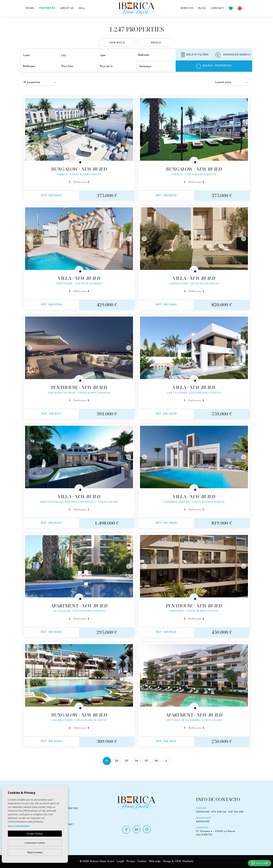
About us (67, 8)
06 (156, 761)
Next (130, 129)
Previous (29, 129)
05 (147, 761)
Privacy (131, 861)
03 (127, 761)
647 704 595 (236, 812)
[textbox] (40, 56)
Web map (155, 861)
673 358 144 (219, 812)
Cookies (142, 861)
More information (19, 826)
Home (30, 8)
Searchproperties (214, 66)
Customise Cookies (35, 843)
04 (137, 761)
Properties (47, 8)
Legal (120, 861)
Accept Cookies (35, 834)
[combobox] (41, 55)
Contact (217, 8)
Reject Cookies (35, 852)
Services (187, 8)
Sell (82, 8)
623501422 (203, 812)
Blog (202, 8)
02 (117, 761)
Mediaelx (188, 861)
